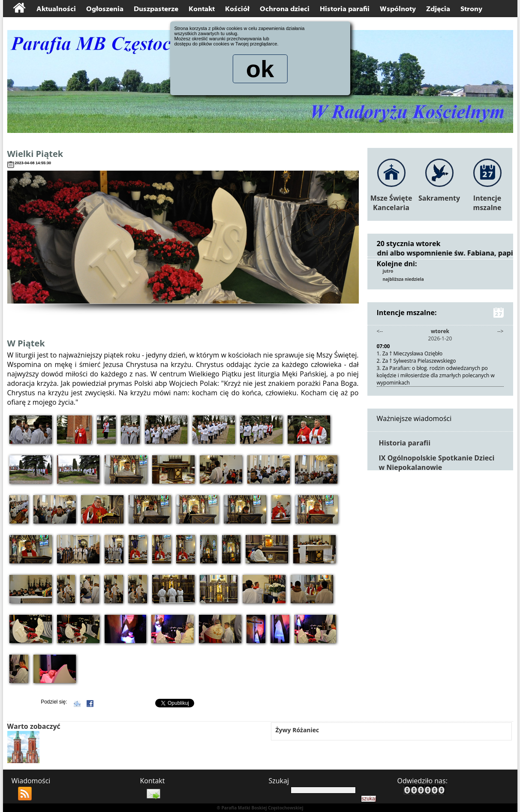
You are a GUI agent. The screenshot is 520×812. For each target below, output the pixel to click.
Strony (471, 9)
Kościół (237, 9)
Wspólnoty (398, 9)
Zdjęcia (438, 9)
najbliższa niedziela (403, 279)
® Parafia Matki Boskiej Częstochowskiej (260, 808)
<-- (380, 331)
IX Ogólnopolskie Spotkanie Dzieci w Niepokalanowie (437, 463)
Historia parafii (345, 9)
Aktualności (56, 9)
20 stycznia (396, 244)
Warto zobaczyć (34, 726)
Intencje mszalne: (440, 313)
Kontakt (202, 9)
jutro (388, 271)
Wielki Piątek (35, 154)
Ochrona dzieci (285, 9)
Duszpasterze (156, 9)
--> (500, 331)
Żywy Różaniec (298, 730)
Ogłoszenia (105, 9)
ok (260, 71)
